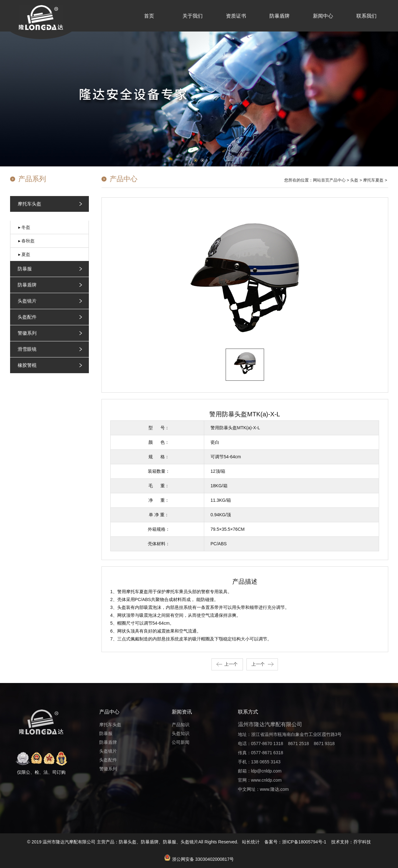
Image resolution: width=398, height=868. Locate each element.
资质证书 (236, 16)
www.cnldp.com (266, 780)
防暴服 (25, 269)
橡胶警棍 (27, 365)
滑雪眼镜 (27, 349)
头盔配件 (27, 317)
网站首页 (321, 180)
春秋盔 (28, 241)
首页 (149, 16)
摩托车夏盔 (373, 180)
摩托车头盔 (29, 204)
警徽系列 (27, 333)
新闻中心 (323, 16)
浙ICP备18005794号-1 (304, 842)
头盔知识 (181, 733)
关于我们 (193, 16)
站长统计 (251, 842)
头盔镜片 (27, 301)
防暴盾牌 (280, 16)
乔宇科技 (362, 842)
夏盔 (26, 254)
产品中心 (337, 180)
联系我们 (366, 16)
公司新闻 (181, 742)
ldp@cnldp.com (266, 771)
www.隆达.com (274, 789)
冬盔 (26, 227)
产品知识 (181, 725)
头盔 (354, 180)
